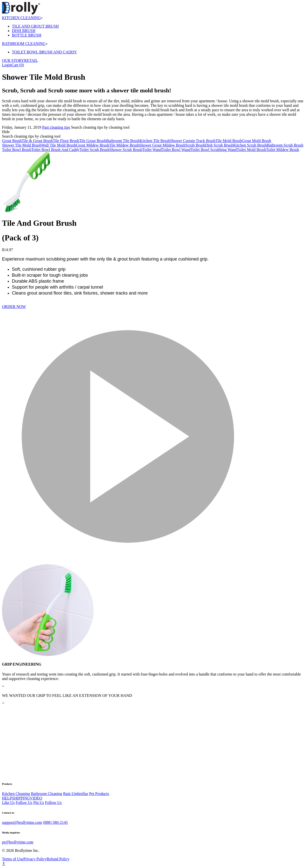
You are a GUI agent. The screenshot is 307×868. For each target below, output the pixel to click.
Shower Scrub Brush (126, 150)
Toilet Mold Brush (251, 150)
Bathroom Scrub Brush (285, 145)
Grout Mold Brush (256, 141)
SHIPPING (21, 798)
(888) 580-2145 (55, 822)
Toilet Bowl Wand (176, 150)
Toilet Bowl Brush (17, 150)
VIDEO (36, 798)
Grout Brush (12, 141)
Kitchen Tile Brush (155, 141)
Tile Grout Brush (93, 141)
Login (7, 65)
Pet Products (99, 794)
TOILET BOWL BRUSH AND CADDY (44, 52)
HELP (7, 798)
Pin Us (39, 803)
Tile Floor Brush (66, 141)
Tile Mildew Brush (124, 145)
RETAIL (31, 60)
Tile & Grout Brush (37, 141)
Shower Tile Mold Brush (22, 145)
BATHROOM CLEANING (25, 44)
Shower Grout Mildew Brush (162, 145)
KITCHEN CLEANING (22, 18)
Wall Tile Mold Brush (59, 145)
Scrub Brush (195, 145)
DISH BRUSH (24, 31)
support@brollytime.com (22, 822)
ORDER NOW (14, 307)
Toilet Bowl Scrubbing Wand (214, 150)
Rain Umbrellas (76, 794)
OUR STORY (13, 60)
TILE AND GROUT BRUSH (35, 26)
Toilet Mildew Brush (283, 150)
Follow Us (24, 803)
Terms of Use (13, 859)
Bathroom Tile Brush (123, 141)
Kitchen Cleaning (16, 794)
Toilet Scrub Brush (94, 150)
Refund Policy (58, 859)
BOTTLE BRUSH (27, 35)
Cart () (18, 65)
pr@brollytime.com (18, 842)
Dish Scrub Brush (219, 145)
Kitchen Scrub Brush (250, 145)
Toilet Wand (152, 150)
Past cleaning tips (56, 127)
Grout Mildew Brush (92, 145)
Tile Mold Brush (229, 141)
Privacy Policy (35, 859)
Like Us (8, 803)
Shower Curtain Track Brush (193, 141)
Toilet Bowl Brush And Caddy (55, 150)
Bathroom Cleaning (46, 794)
